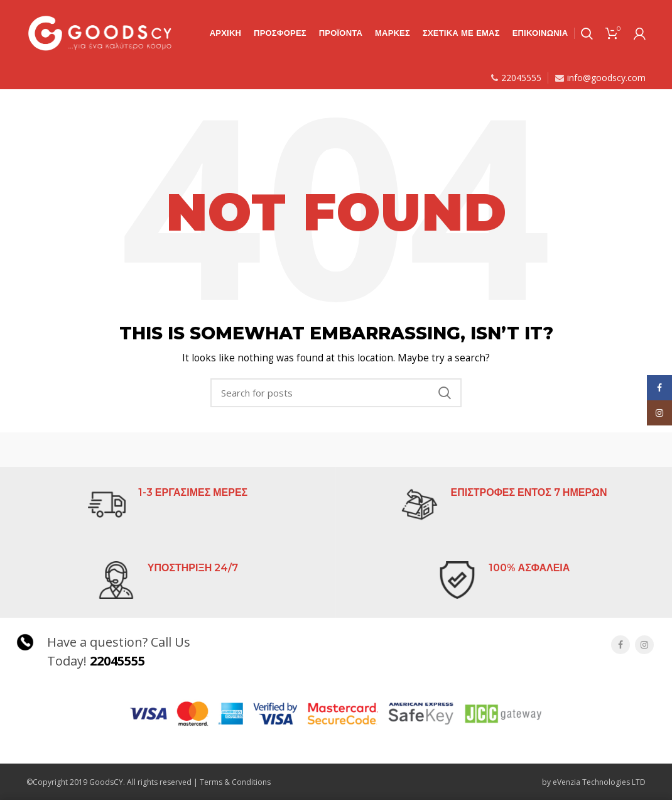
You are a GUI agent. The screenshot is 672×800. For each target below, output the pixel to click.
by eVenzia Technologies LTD (594, 782)
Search (445, 393)
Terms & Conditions (235, 782)
